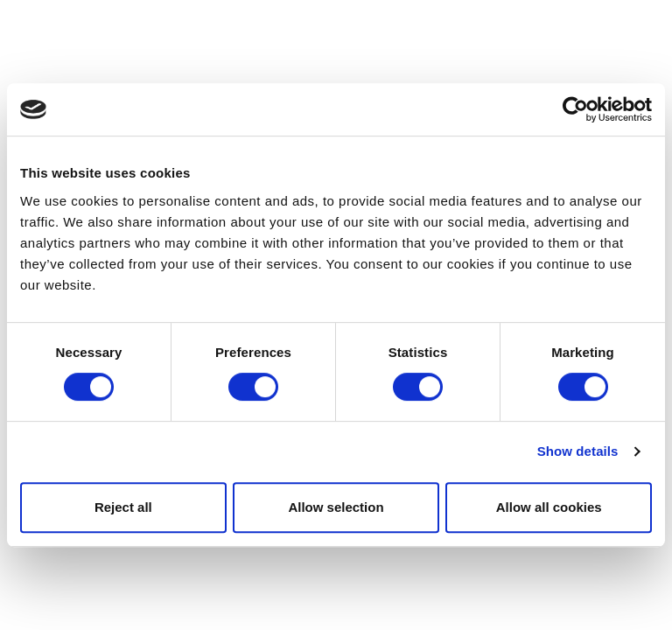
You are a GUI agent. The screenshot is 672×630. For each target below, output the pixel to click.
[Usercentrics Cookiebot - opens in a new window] (575, 109)
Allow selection (336, 507)
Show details (578, 451)
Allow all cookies (549, 507)
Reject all (123, 507)
